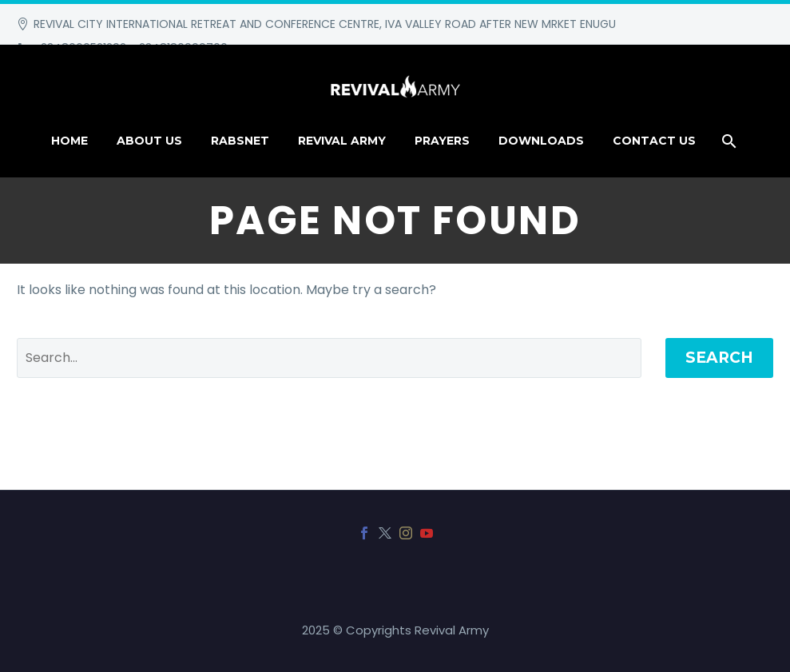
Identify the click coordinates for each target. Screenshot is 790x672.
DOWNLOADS (541, 141)
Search (719, 358)
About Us (149, 141)
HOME (69, 141)
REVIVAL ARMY (342, 141)
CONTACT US (654, 141)
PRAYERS (442, 141)
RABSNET (240, 141)
